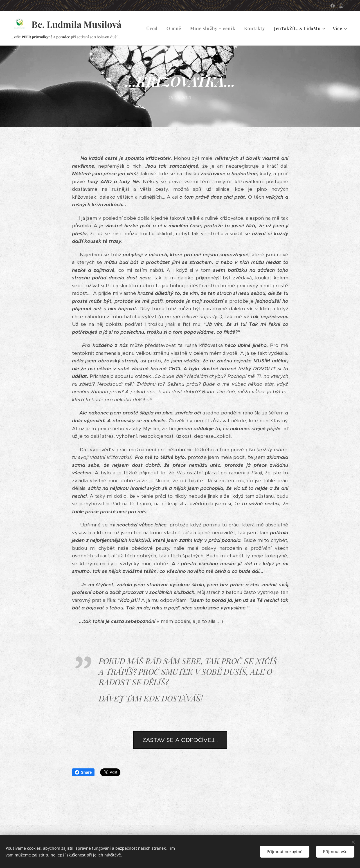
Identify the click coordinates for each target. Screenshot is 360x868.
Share (83, 772)
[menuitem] (153, 28)
